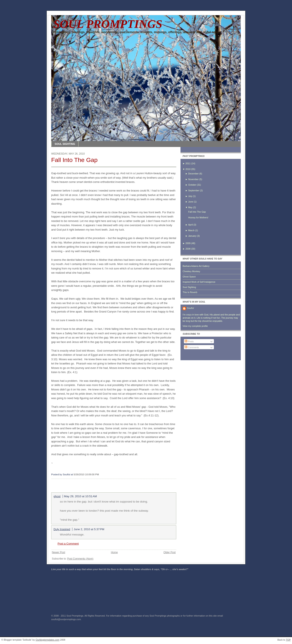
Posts (189, 341)
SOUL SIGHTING (65, 144)
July (190, 196)
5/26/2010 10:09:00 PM (86, 474)
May (190, 207)
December (193, 174)
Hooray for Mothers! (198, 217)
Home (114, 552)
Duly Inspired (62, 529)
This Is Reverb (190, 292)
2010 (188, 169)
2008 (188, 249)
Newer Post (59, 552)
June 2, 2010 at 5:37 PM (89, 529)
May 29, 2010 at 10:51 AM (81, 496)
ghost (57, 496)
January (192, 236)
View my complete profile (195, 326)
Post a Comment (68, 544)
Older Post (170, 552)
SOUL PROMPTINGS (108, 24)
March (191, 230)
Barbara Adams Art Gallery (196, 266)
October (192, 185)
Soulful (190, 308)
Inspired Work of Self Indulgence (199, 282)
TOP (288, 640)
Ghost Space (189, 277)
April (190, 225)
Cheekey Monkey (191, 271)
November (193, 179)
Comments (192, 347)
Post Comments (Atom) (80, 559)
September (194, 190)
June (191, 202)
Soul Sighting (189, 287)
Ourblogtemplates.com (48, 640)
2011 (188, 163)
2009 (188, 243)
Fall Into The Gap (74, 160)
